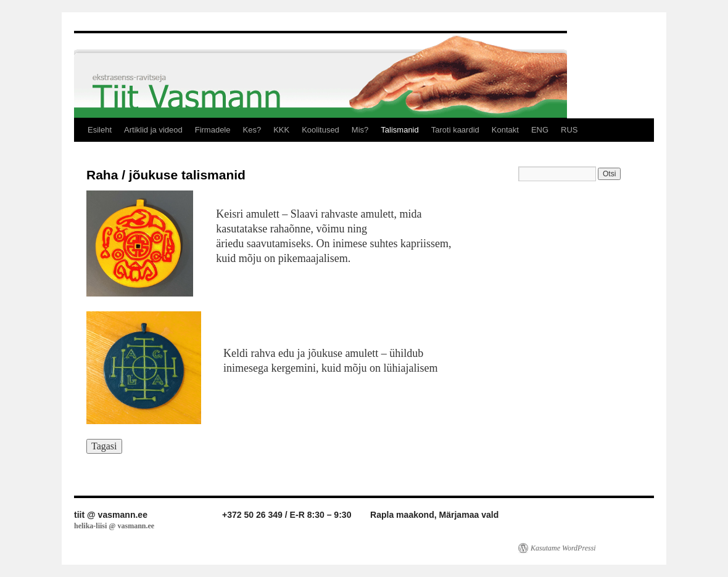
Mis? (360, 130)
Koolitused (321, 130)
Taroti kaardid (455, 130)
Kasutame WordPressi (563, 548)
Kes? (252, 130)
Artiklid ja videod (153, 130)
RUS (569, 130)
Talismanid (399, 130)
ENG (540, 130)
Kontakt (505, 130)
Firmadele (213, 130)
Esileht (100, 130)
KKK (281, 130)
